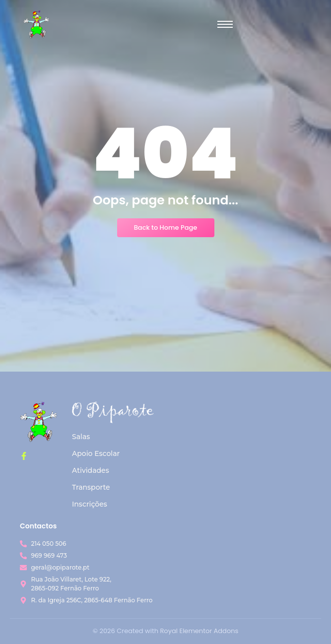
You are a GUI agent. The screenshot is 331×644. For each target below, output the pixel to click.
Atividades (91, 470)
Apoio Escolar (96, 453)
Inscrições (90, 504)
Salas (81, 437)
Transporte (91, 487)
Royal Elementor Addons (199, 631)
